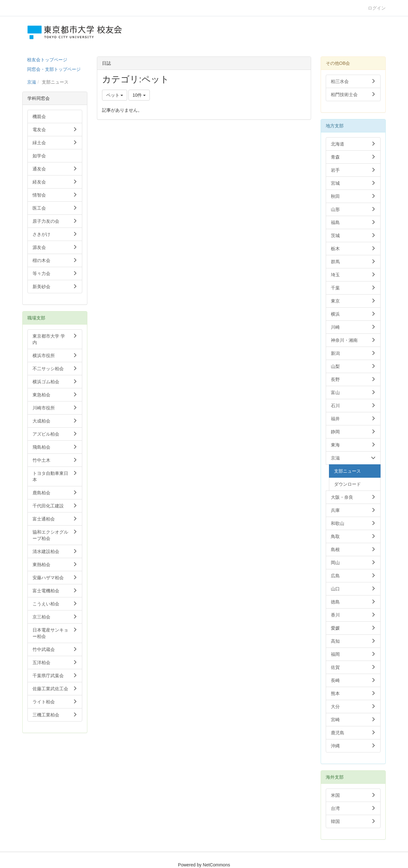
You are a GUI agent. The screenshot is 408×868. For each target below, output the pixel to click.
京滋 (32, 82)
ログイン (377, 8)
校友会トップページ (47, 60)
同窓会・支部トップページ (54, 69)
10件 (139, 95)
